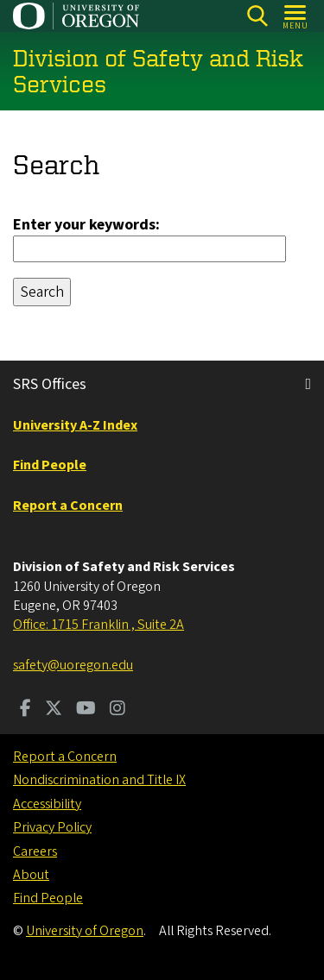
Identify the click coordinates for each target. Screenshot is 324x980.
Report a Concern (65, 757)
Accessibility (47, 804)
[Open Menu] (296, 16)
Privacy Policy (52, 827)
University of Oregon (85, 931)
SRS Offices (50, 384)
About (31, 875)
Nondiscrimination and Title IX (99, 780)
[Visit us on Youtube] (86, 710)
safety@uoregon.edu (73, 665)
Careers (35, 851)
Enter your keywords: (86, 224)
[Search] (257, 16)
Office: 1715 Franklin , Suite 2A (98, 625)
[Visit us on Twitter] (54, 710)
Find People (48, 898)
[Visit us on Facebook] (25, 710)
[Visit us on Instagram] (118, 710)
